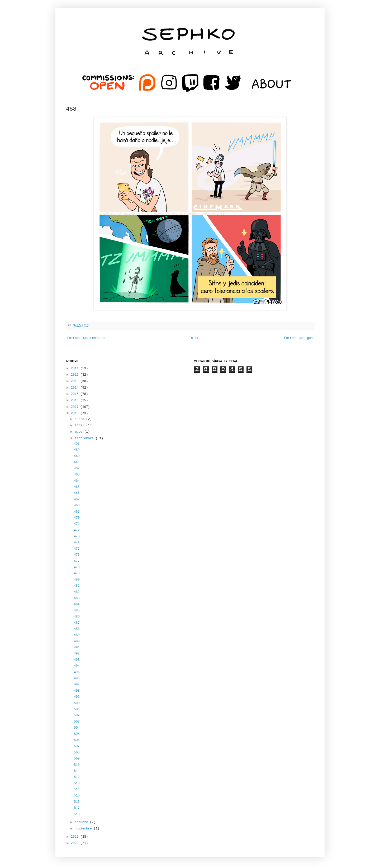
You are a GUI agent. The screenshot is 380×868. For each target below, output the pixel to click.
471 (77, 524)
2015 (76, 394)
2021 (76, 837)
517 (77, 808)
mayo (79, 432)
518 (77, 814)
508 (77, 753)
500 (77, 703)
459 (77, 450)
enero (80, 419)
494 (77, 666)
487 (77, 623)
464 (77, 481)
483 (77, 598)
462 (77, 469)
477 (77, 561)
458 (77, 444)
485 (77, 611)
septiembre (85, 438)
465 (77, 487)
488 (77, 629)
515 (77, 796)
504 (77, 728)
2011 (76, 369)
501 (77, 709)
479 (77, 573)
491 (77, 648)
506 (77, 740)
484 (77, 604)
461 (77, 462)
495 (77, 672)
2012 (76, 375)
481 (77, 586)
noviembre (84, 829)
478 (77, 567)
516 (77, 802)
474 (77, 542)
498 (77, 691)
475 (77, 549)
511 (77, 771)
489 (77, 635)
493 (77, 660)
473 (77, 536)
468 (77, 506)
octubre (82, 822)
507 (77, 746)
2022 (76, 843)
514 (77, 790)
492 (77, 654)
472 (77, 530)
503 (77, 722)
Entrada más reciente (86, 338)
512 (77, 777)
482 (77, 592)
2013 (76, 381)
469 (77, 512)
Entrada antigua (298, 338)
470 (77, 518)
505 (77, 734)
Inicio (195, 338)
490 (77, 641)
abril (80, 426)
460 (77, 456)
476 (77, 555)
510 (77, 765)
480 (77, 580)
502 (77, 715)
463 (77, 475)
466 (77, 493)
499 (77, 697)
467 (77, 499)
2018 (76, 413)
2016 (76, 400)
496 (77, 678)
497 (77, 685)
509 (77, 759)
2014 (76, 388)
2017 (76, 407)
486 (77, 617)
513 (77, 784)
